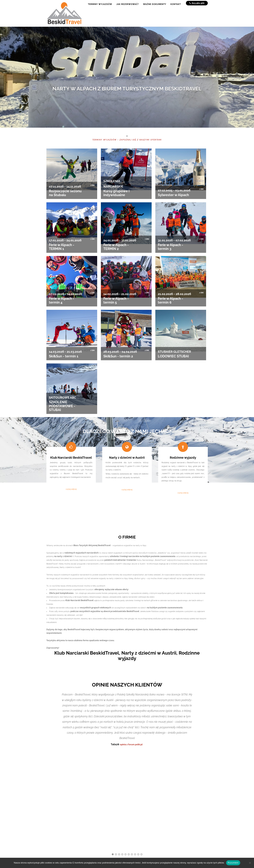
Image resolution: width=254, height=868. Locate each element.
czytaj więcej (71, 489)
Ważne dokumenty (95, 818)
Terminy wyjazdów (95, 811)
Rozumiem (233, 863)
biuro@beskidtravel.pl (179, 825)
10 (141, 751)
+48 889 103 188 (177, 814)
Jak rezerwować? (94, 815)
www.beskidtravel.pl (178, 828)
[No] (250, 863)
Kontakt (90, 822)
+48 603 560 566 (177, 810)
